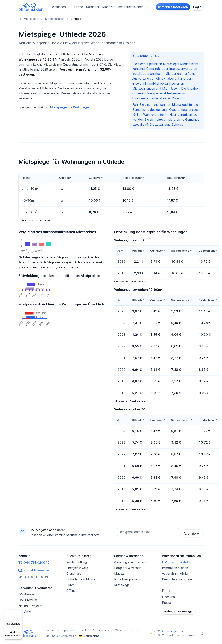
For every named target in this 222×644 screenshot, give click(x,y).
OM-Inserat (27, 594)
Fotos (70, 585)
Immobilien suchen (130, 7)
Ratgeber (93, 7)
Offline (71, 591)
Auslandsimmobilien (176, 573)
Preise (79, 7)
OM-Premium (28, 600)
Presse (167, 603)
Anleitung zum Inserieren (131, 562)
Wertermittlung (77, 562)
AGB (84, 630)
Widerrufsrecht (125, 630)
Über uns (168, 597)
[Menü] (19, 612)
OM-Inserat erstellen (177, 562)
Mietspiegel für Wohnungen (70, 107)
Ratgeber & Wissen (128, 568)
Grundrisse (74, 573)
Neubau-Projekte (31, 606)
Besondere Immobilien (178, 579)
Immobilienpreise (126, 579)
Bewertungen (170, 631)
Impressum (68, 630)
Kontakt (50, 630)
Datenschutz (101, 630)
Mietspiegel (122, 585)
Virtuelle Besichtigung (81, 579)
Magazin (108, 7)
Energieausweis (77, 568)
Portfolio (25, 611)
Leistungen (61, 7)
